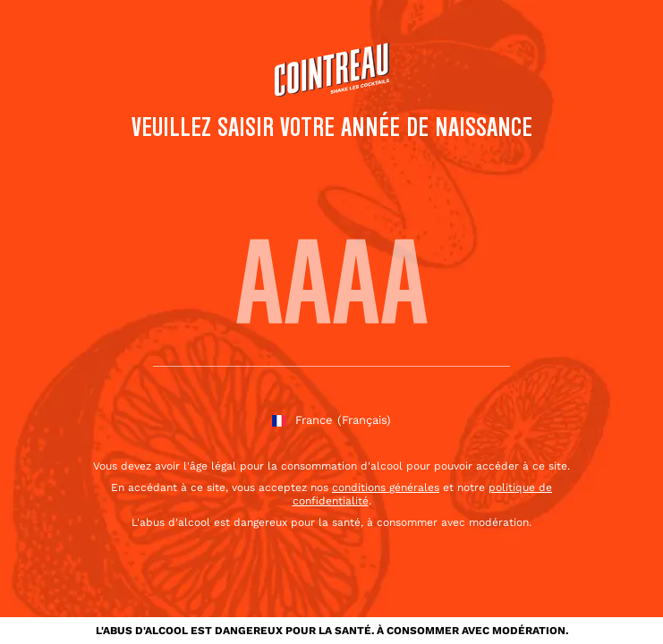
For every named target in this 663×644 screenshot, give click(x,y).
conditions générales (386, 487)
